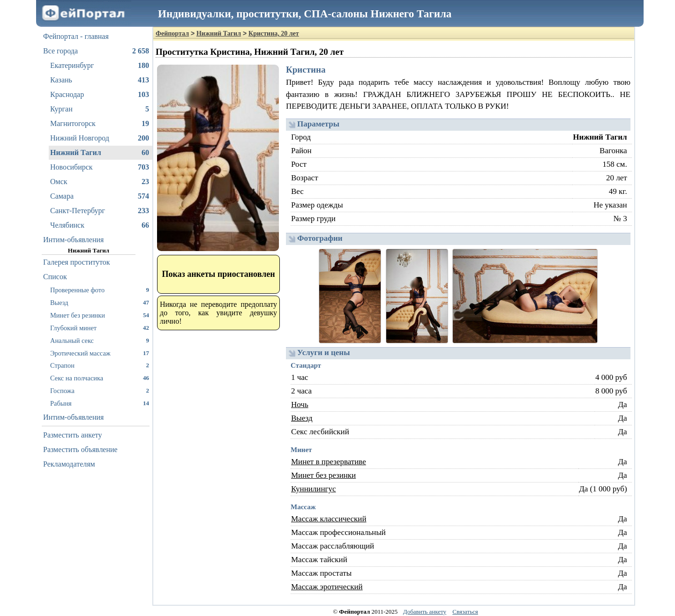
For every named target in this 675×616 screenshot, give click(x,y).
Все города (96, 51)
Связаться (465, 612)
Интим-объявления (73, 240)
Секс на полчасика (100, 378)
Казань (100, 80)
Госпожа (100, 390)
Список (55, 277)
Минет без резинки (100, 315)
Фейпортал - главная (76, 36)
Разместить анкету (73, 435)
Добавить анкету (425, 612)
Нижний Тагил (100, 153)
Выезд (100, 302)
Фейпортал (172, 33)
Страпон (100, 365)
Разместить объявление (80, 449)
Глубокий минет (100, 328)
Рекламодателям (69, 464)
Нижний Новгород (100, 138)
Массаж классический (329, 519)
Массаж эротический (327, 587)
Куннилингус (314, 489)
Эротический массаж (100, 353)
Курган (100, 109)
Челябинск (100, 225)
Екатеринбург (100, 66)
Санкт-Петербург (100, 211)
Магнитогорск (100, 124)
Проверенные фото (100, 290)
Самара (100, 196)
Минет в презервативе (329, 462)
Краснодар (100, 95)
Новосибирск (100, 167)
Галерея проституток (77, 262)
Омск (100, 182)
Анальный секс (100, 340)
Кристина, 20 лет (274, 33)
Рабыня (100, 403)
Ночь (300, 404)
